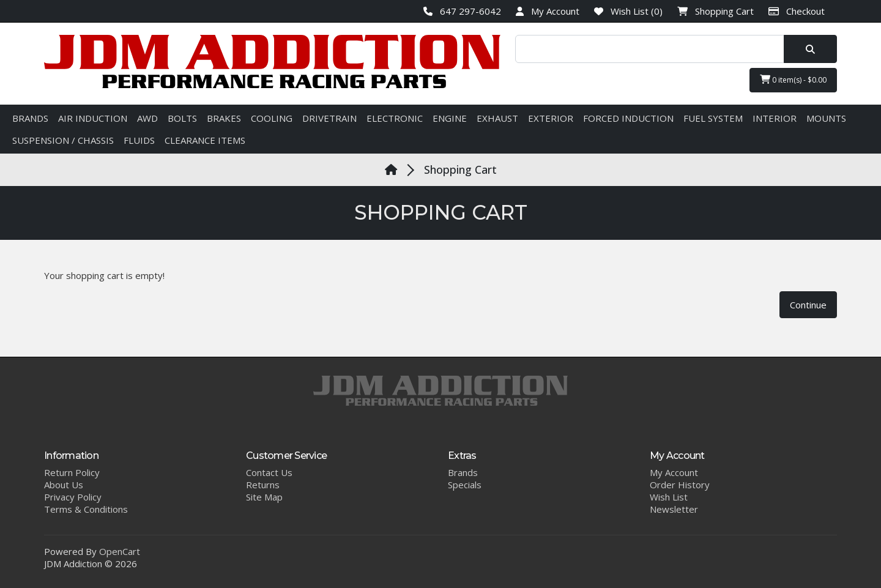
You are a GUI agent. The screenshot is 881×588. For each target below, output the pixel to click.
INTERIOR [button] (775, 118)
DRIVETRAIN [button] (329, 118)
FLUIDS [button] (139, 140)
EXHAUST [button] (497, 118)
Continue (808, 305)
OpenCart (120, 551)
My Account (674, 472)
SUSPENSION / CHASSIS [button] (63, 140)
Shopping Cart (460, 169)
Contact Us (269, 472)
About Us (64, 485)
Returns (263, 485)
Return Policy (72, 472)
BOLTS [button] (182, 118)
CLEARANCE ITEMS (205, 140)
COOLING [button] (272, 118)
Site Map (264, 497)
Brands (463, 472)
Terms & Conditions (86, 509)
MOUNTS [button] (826, 118)
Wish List (669, 497)
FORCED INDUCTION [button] (628, 118)
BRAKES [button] (224, 118)
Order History (680, 485)
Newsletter (674, 509)
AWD (147, 118)
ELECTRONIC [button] (395, 118)
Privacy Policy (73, 497)
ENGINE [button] (450, 118)
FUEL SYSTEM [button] (713, 118)
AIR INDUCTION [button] (93, 118)
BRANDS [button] (30, 118)
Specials (465, 485)
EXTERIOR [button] (551, 118)
